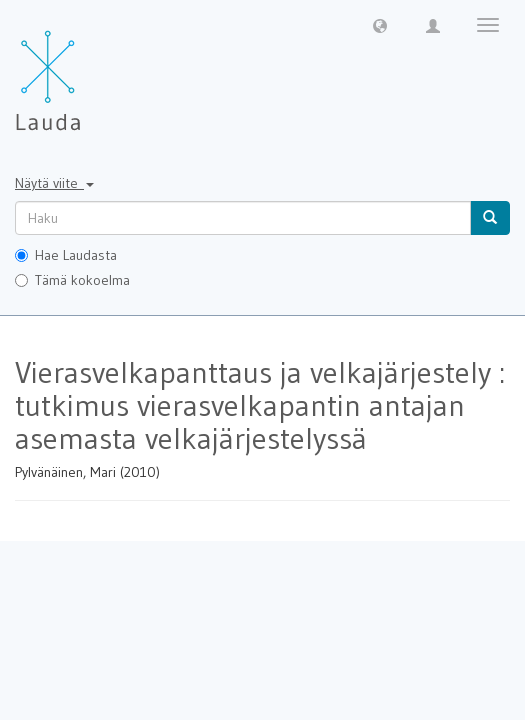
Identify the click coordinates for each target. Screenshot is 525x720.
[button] (380, 25)
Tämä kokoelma (72, 280)
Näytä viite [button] (54, 183)
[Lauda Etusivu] (90, 70)
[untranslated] (243, 218)
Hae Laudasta (66, 255)
